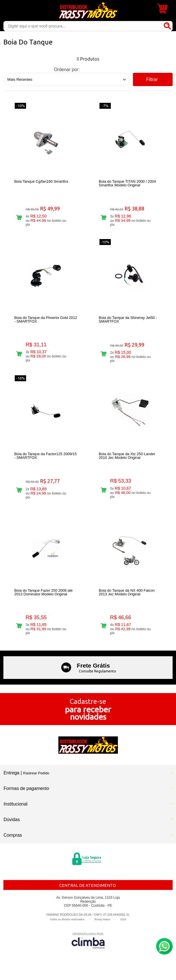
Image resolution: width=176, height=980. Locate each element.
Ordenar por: (67, 70)
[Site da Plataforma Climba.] (88, 940)
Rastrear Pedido (36, 773)
